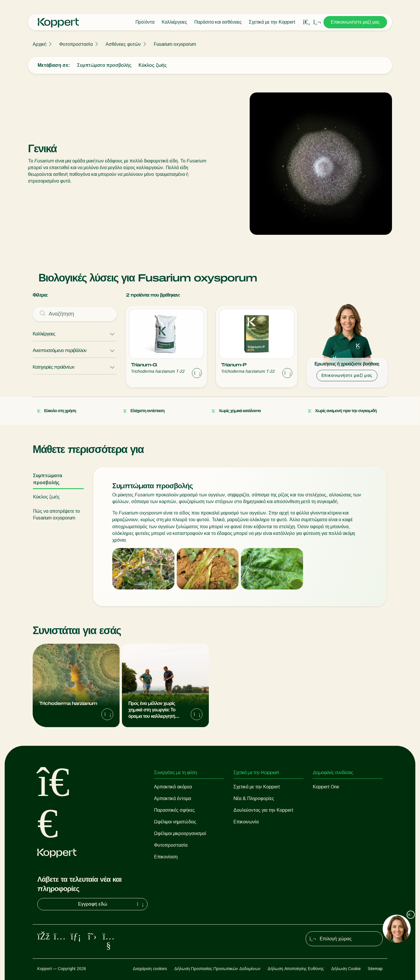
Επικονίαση (166, 857)
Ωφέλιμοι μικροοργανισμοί (180, 833)
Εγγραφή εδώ (112, 904)
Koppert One (326, 787)
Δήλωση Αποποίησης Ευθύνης (296, 969)
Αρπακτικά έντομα (173, 798)
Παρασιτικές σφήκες (174, 810)
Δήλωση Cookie (346, 969)
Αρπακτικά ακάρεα (173, 787)
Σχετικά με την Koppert (272, 22)
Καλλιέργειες (174, 22)
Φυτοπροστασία (76, 44)
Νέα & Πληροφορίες (254, 798)
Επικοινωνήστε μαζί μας (355, 22)
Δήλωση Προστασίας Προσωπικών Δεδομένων (217, 969)
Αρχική (40, 44)
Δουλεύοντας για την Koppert (263, 810)
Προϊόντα (145, 22)
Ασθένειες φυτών (123, 44)
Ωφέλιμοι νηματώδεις (175, 822)
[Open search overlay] (307, 22)
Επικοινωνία (246, 822)
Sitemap (375, 969)
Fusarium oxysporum (175, 44)
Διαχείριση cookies (150, 969)
